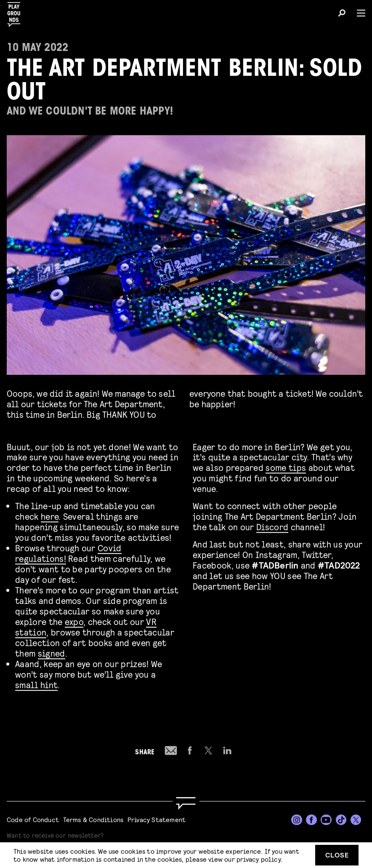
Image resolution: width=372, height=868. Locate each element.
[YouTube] (326, 820)
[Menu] (358, 13)
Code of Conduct (33, 819)
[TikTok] (341, 820)
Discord (272, 525)
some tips (286, 466)
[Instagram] (297, 820)
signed (52, 651)
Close (337, 855)
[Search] (342, 14)
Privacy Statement (157, 819)
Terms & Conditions (93, 819)
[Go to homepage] (186, 803)
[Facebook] (311, 820)
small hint (36, 683)
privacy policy (259, 859)
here (50, 514)
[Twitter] (356, 820)
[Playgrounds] (16, 12)
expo (74, 620)
